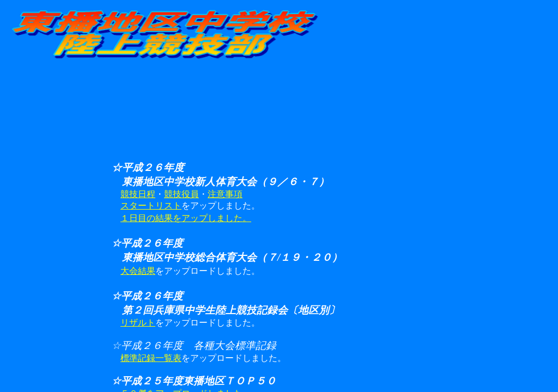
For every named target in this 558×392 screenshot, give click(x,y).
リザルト (138, 323)
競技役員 (181, 194)
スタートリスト (151, 206)
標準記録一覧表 (151, 358)
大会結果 (138, 271)
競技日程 (138, 194)
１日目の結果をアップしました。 (186, 218)
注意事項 (225, 194)
